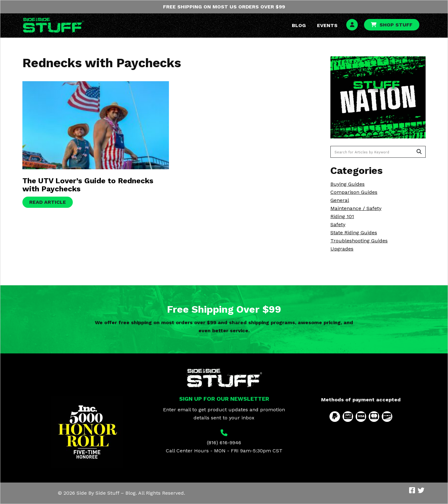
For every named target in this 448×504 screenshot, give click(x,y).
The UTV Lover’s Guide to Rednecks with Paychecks (88, 185)
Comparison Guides (354, 192)
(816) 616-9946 (224, 443)
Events (327, 25)
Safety (338, 224)
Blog (299, 25)
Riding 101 (342, 216)
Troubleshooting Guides (359, 241)
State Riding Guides (354, 233)
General (340, 200)
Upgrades (342, 249)
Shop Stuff (396, 25)
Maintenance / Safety (356, 208)
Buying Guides (348, 184)
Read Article (48, 202)
